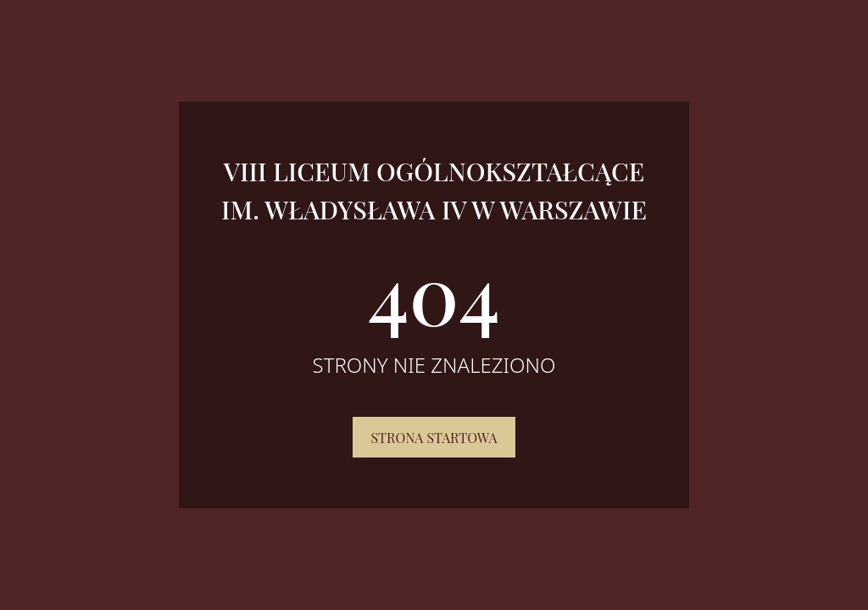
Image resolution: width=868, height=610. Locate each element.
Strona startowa (434, 438)
